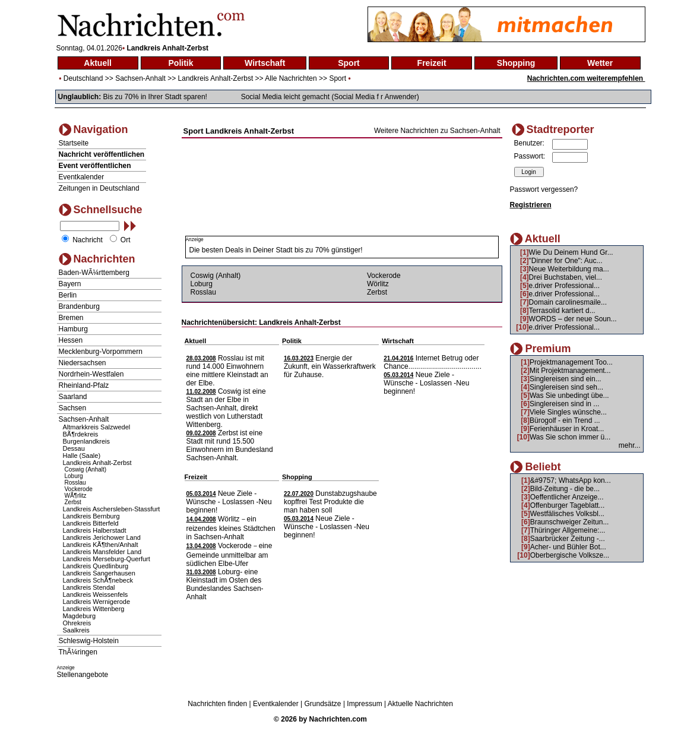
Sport (349, 63)
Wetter (600, 63)
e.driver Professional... (564, 286)
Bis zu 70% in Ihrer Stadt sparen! (155, 97)
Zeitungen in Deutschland (99, 188)
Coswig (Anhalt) (86, 469)
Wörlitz (378, 284)
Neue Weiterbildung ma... (569, 269)
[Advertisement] (342, 150)
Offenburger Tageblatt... (568, 505)
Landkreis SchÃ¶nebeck (98, 580)
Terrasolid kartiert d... (562, 311)
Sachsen (73, 408)
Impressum (364, 704)
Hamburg (73, 329)
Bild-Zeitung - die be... (565, 489)
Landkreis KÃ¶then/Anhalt (101, 545)
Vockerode (79, 489)
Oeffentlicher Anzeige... (567, 497)
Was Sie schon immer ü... (570, 437)
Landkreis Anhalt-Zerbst (216, 78)
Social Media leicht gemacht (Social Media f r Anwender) (330, 97)
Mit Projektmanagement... (570, 371)
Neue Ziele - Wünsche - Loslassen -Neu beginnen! (426, 383)
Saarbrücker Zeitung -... (568, 539)
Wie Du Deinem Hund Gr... (571, 252)
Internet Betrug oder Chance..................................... (433, 362)
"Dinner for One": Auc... (566, 261)
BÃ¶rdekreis (81, 434)
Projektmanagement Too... (571, 362)
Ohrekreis (77, 623)
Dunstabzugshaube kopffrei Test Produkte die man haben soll (330, 502)
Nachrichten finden (217, 704)
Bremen (71, 318)
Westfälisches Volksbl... (567, 514)
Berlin (68, 295)
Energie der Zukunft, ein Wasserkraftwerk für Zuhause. (330, 366)
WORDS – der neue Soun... (573, 319)
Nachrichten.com (338, 719)
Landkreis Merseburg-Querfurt (107, 559)
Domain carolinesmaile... (568, 302)
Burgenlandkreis (87, 441)
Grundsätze (323, 704)
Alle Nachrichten (291, 78)
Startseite (74, 143)
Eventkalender (82, 177)
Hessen (71, 340)
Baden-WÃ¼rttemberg (94, 273)
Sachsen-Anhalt (140, 78)
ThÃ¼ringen (78, 652)
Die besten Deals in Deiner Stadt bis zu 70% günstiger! (276, 250)
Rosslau (75, 483)
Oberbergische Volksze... (570, 555)
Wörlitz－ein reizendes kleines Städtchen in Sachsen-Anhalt (231, 528)
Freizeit (432, 63)
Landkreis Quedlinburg (96, 566)
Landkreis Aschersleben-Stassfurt (112, 509)
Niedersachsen (83, 363)
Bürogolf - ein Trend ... (565, 420)
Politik (181, 63)
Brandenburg (79, 306)
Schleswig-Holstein (89, 641)
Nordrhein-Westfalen (91, 374)
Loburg (74, 476)
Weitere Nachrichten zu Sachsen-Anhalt (437, 131)
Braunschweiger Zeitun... (570, 522)
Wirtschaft (265, 63)
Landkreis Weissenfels (96, 594)
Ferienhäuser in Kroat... (567, 429)
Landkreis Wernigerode (97, 602)
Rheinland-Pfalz (84, 385)
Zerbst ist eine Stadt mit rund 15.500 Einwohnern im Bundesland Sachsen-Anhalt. (230, 445)
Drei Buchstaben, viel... (566, 277)
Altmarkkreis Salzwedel (97, 427)
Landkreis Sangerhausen (99, 573)
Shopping (516, 63)
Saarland (73, 397)
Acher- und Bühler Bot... (568, 547)
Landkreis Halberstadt (95, 530)
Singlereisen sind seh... (566, 387)
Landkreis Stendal (89, 587)
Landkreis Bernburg (91, 516)
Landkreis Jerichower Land (102, 537)
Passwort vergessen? (544, 189)
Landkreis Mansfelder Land (102, 552)
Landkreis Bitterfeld (91, 523)
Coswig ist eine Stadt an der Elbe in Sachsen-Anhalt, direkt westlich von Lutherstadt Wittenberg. (226, 408)
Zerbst (73, 502)
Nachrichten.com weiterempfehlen (586, 78)
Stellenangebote (83, 675)
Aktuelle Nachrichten (420, 704)
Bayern (70, 284)
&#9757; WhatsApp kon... (571, 480)
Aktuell (98, 63)
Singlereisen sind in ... (564, 404)
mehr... (630, 445)
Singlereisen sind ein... (566, 379)
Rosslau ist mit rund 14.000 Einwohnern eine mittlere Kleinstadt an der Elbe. (227, 371)
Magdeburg (80, 616)
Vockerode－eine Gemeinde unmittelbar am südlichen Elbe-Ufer (229, 555)
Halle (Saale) (82, 456)
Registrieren (531, 205)
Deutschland (83, 78)
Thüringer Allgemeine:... (568, 530)
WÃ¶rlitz (76, 496)
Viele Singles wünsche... (568, 412)
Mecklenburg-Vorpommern (101, 352)
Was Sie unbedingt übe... (569, 396)
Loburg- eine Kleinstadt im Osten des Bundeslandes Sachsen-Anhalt (225, 584)
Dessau (74, 448)
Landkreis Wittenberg (94, 609)
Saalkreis (76, 630)
